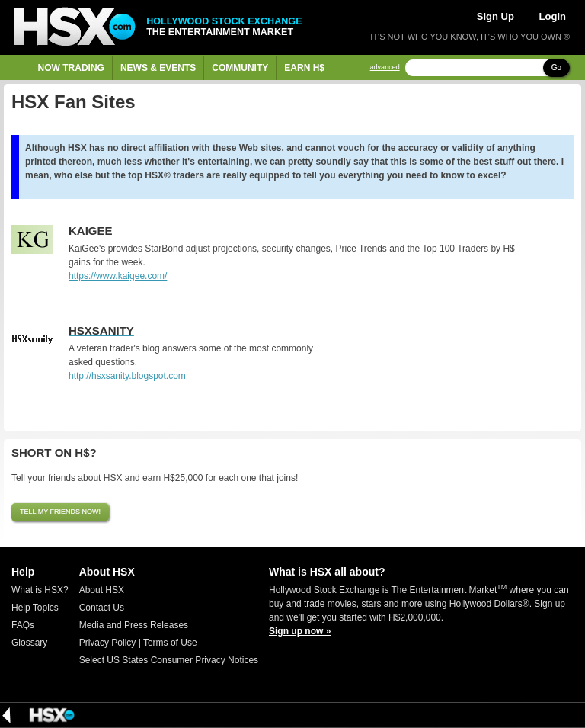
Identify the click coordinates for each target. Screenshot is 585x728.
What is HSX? (40, 590)
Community (240, 68)
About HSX (102, 590)
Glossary (29, 643)
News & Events (158, 68)
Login (553, 16)
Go (556, 67)
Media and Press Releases (134, 625)
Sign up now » (300, 631)
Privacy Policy (108, 643)
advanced (385, 67)
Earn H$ (304, 68)
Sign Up (495, 16)
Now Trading (71, 68)
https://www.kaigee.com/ (118, 276)
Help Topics (35, 608)
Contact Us (102, 608)
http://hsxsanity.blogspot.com (127, 376)
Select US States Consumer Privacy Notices (169, 660)
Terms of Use (170, 643)
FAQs (23, 625)
